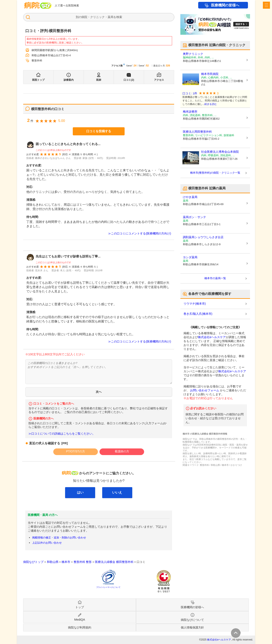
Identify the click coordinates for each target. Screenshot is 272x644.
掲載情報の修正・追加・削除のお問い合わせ (59, 538)
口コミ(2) (129, 80)
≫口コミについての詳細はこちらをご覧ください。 (62, 434)
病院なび (38, 5)
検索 (119, 17)
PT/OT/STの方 (76, 451)
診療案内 (69, 80)
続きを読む (211, 104)
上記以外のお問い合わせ (47, 543)
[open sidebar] (266, 5)
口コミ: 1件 (190, 93)
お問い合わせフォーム (205, 390)
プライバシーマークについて (108, 587)
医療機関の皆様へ (225, 5)
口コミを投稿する (99, 131)
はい (80, 492)
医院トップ (38, 80)
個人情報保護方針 (192, 627)
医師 (99, 80)
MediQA (80, 620)
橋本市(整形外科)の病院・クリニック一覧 (215, 173)
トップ (80, 607)
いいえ (117, 492)
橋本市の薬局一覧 (215, 278)
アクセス (159, 80)
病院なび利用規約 (80, 627)
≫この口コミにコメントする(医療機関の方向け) (140, 233)
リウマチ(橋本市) (195, 304)
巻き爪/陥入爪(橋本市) (198, 314)
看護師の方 (122, 451)
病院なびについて (192, 620)
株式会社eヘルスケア (212, 337)
